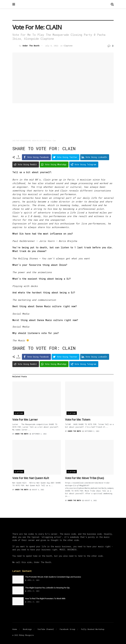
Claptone (68, 46)
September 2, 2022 (38, 434)
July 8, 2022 (52, 46)
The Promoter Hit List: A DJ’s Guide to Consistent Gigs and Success (53, 577)
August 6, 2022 (37, 490)
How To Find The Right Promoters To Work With (45, 599)
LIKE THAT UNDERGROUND (22, 141)
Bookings (27, 629)
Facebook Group (67, 629)
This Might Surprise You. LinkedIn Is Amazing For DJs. (48, 588)
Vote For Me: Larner (25, 420)
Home (15, 629)
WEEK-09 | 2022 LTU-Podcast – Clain (44, 141)
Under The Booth (31, 46)
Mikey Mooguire (26, 635)
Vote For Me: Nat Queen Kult (31, 478)
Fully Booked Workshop (93, 629)
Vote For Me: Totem (78, 420)
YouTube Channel (46, 629)
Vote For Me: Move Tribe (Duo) (84, 478)
